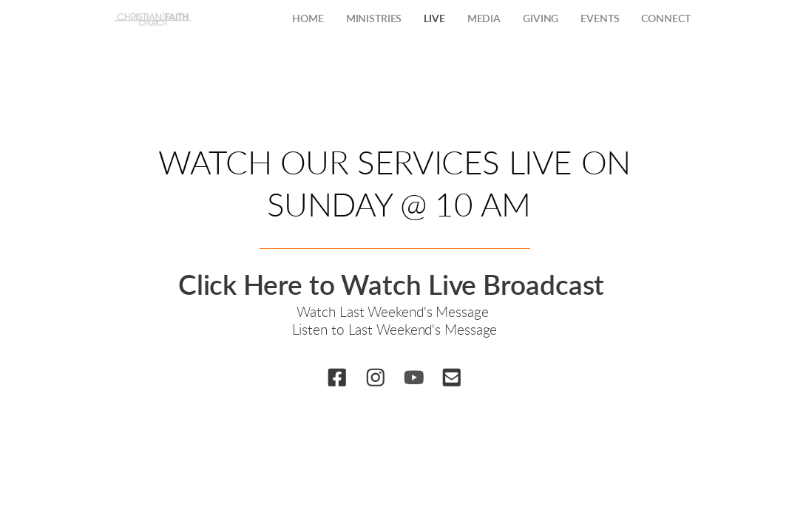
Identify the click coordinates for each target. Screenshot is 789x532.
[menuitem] (308, 20)
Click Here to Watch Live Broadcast (395, 286)
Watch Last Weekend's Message (394, 313)
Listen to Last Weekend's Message (395, 331)
